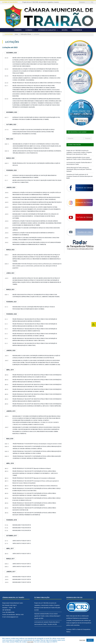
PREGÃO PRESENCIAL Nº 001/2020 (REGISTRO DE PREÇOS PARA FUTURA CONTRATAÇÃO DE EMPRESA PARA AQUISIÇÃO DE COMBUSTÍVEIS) (35, 344)
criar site (77, 616)
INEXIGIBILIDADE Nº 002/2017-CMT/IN (22, 577)
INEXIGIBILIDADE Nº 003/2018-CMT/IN (22, 525)
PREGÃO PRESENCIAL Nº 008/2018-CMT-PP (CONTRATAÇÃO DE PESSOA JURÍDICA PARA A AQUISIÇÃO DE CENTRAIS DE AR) (34, 509)
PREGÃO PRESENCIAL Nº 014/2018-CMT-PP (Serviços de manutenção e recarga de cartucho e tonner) (37, 444)
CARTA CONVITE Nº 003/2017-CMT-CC (22, 554)
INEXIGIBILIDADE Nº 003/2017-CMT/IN (22, 582)
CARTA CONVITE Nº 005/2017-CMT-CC (22, 543)
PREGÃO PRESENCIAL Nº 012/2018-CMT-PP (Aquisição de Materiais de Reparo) (32, 468)
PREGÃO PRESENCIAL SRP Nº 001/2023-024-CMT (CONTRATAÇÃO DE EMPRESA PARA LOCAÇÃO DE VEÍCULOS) (36, 164)
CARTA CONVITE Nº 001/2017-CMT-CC (22, 564)
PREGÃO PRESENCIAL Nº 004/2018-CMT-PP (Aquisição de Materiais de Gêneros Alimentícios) (35, 486)
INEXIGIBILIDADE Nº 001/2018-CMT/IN (22, 530)
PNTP (74, 629)
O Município (18, 30)
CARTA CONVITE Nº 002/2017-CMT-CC (22, 567)
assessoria (85, 618)
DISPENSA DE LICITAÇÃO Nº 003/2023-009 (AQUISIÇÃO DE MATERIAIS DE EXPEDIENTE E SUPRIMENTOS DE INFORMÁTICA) (33, 234)
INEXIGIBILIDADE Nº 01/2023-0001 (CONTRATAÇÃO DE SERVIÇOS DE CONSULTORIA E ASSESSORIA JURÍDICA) (36, 229)
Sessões (65, 30)
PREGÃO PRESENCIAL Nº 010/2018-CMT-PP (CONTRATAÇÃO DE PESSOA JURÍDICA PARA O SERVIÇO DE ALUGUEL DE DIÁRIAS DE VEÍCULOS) (37, 499)
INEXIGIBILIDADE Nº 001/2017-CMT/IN (22, 579)
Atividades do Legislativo (47, 30)
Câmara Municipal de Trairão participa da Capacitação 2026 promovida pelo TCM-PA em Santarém (79, 169)
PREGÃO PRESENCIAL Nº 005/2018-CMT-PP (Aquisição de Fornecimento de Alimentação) (34, 478)
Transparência (77, 30)
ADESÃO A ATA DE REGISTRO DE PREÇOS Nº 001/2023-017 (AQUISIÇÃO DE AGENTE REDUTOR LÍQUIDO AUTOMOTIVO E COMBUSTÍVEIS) (37, 181)
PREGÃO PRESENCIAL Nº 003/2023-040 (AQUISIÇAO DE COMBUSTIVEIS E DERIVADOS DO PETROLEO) (37, 83)
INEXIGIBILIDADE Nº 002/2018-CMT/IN (22, 528)
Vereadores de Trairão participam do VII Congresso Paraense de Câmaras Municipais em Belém (80, 176)
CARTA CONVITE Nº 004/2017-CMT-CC (22, 541)
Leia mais (30, 642)
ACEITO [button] (90, 640)
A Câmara (29, 30)
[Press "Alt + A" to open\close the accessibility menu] (94, 324)
